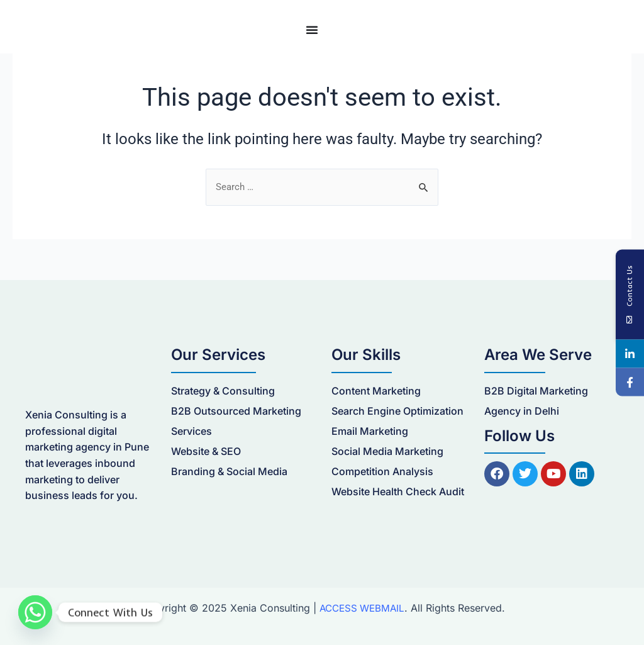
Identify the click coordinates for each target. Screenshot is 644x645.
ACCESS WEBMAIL (362, 608)
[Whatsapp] (35, 612)
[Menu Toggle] (312, 30)
